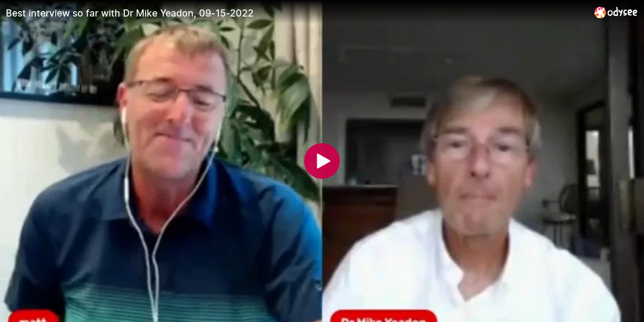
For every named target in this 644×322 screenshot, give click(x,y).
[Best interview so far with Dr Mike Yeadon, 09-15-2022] (297, 13)
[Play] (322, 161)
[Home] (616, 12)
